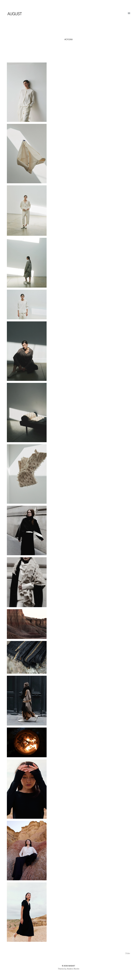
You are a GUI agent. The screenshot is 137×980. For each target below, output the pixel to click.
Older (128, 953)
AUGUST (72, 966)
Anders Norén (73, 969)
